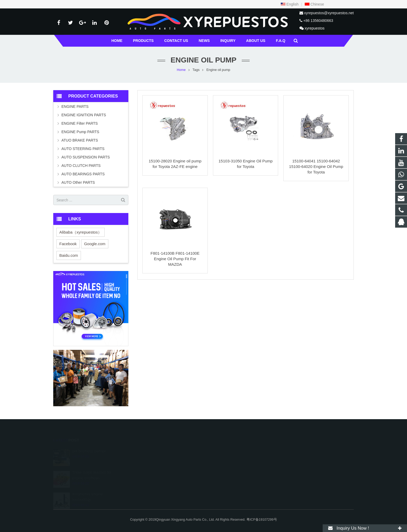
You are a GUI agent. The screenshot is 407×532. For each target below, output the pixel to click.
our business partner (89, 445)
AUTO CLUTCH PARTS (81, 166)
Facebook (68, 244)
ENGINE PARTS (75, 107)
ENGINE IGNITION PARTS (84, 115)
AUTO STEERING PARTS (83, 149)
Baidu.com (69, 255)
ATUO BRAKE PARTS (80, 140)
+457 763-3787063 (227, 466)
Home (181, 70)
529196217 (222, 451)
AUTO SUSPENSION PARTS (86, 157)
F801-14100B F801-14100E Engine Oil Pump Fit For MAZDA (175, 259)
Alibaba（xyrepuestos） (81, 232)
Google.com (95, 244)
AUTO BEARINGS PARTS (83, 174)
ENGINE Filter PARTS (80, 123)
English (290, 4)
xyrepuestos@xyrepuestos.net (329, 13)
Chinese (314, 4)
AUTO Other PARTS (78, 182)
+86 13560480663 (318, 21)
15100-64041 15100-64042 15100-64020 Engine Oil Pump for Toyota (316, 166)
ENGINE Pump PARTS (80, 132)
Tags (196, 70)
